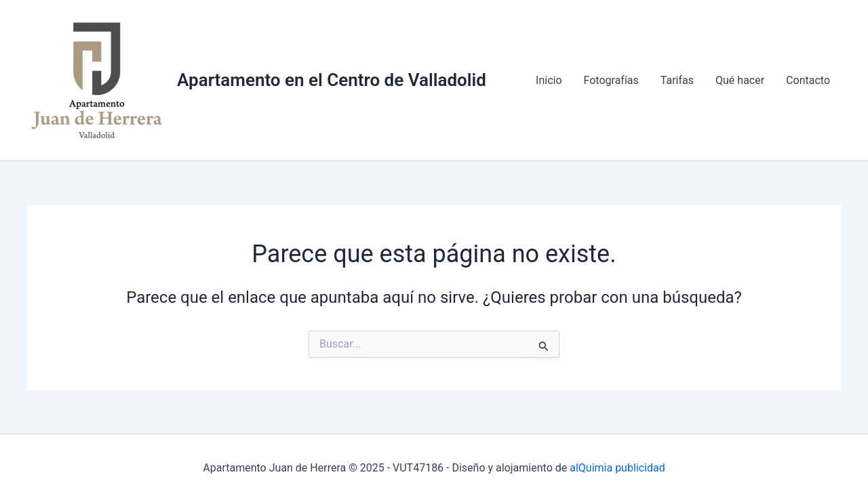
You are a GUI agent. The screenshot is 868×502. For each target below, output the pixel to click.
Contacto (808, 80)
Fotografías (611, 80)
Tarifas (677, 80)
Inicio (549, 80)
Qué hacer (740, 80)
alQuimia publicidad (616, 468)
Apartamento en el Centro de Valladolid (332, 80)
